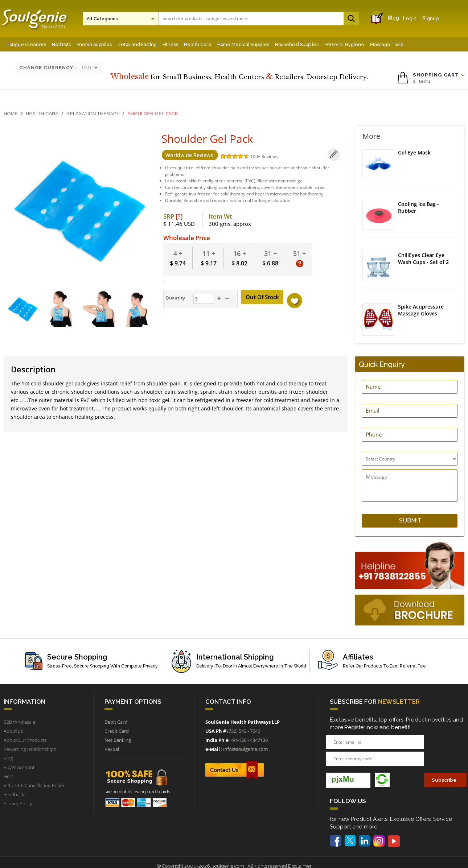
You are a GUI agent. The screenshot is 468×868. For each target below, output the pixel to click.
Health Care (42, 114)
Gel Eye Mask (414, 153)
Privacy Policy (18, 803)
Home (11, 114)
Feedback (14, 794)
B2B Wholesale (19, 722)
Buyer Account (19, 767)
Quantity (175, 298)
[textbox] (257, 18)
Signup (431, 18)
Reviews (269, 156)
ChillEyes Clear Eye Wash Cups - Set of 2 (423, 259)
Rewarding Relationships (30, 749)
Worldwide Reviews (190, 155)
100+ (256, 156)
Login (410, 18)
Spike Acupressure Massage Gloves (421, 310)
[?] (179, 216)
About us (13, 731)
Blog (387, 18)
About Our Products (25, 740)
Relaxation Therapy (93, 114)
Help (9, 776)
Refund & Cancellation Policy (34, 785)
